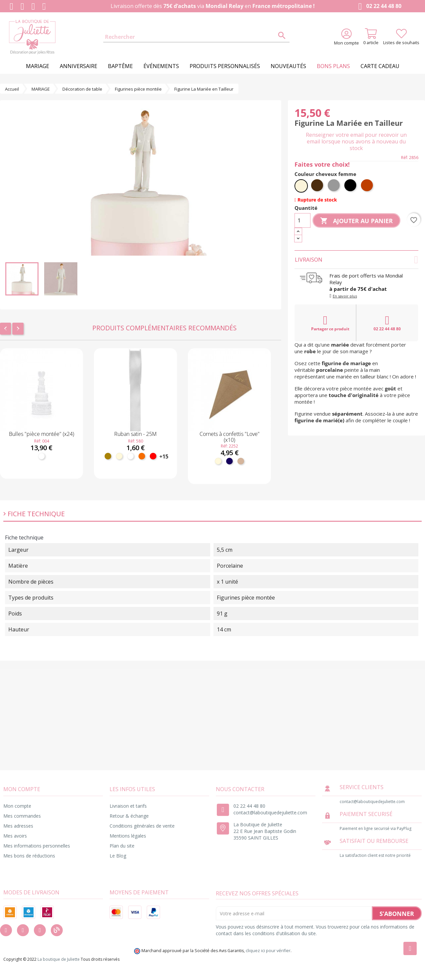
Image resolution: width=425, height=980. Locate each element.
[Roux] (368, 186)
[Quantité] (302, 220)
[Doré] (108, 456)
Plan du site (122, 846)
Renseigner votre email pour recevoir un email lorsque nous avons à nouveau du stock (356, 141)
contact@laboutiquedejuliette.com (270, 813)
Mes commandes (22, 816)
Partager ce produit (330, 323)
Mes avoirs (15, 836)
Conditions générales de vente (142, 826)
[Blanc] (42, 456)
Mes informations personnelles (37, 846)
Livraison (356, 260)
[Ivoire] (119, 456)
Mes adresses (18, 826)
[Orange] (142, 456)
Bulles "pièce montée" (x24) (42, 434)
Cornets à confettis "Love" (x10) (230, 437)
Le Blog (118, 856)
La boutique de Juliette (59, 959)
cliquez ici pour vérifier (268, 951)
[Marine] (229, 461)
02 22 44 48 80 (378, 6)
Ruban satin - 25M (135, 434)
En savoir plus (345, 296)
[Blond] (301, 186)
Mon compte (17, 806)
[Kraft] (241, 461)
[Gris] (334, 186)
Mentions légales (128, 836)
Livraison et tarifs (128, 806)
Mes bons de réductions (29, 856)
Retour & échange (129, 816)
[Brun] (318, 186)
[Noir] (351, 186)
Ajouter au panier (356, 221)
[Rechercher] (196, 37)
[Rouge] (153, 456)
